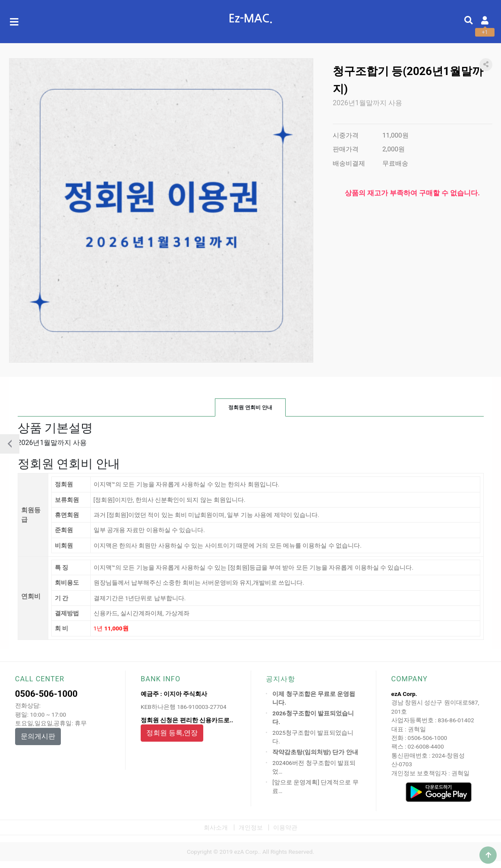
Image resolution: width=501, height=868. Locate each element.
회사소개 (216, 827)
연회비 (31, 596)
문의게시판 (38, 736)
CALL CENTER (40, 679)
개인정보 (251, 827)
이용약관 (285, 827)
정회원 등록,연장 (172, 733)
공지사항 (280, 679)
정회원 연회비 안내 (250, 407)
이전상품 (10, 444)
